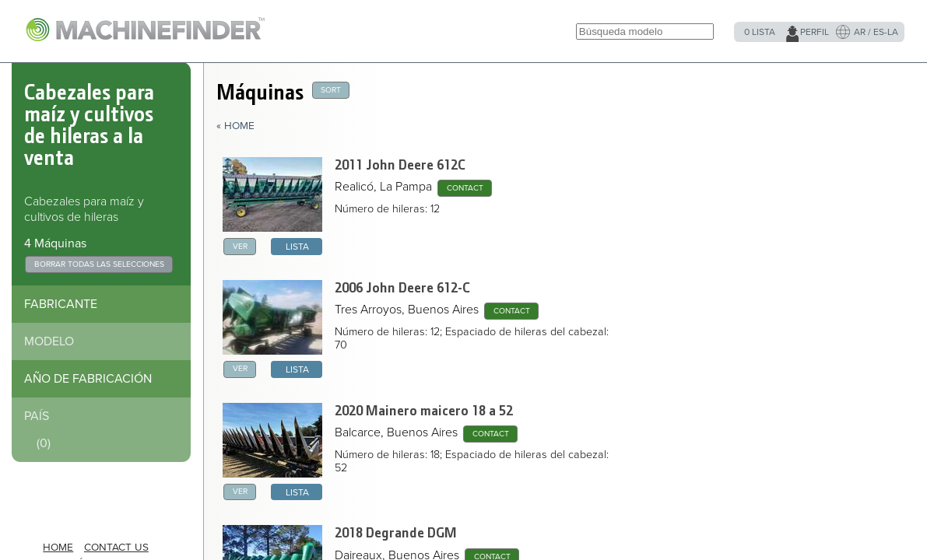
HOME (58, 548)
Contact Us (116, 548)
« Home (235, 126)
